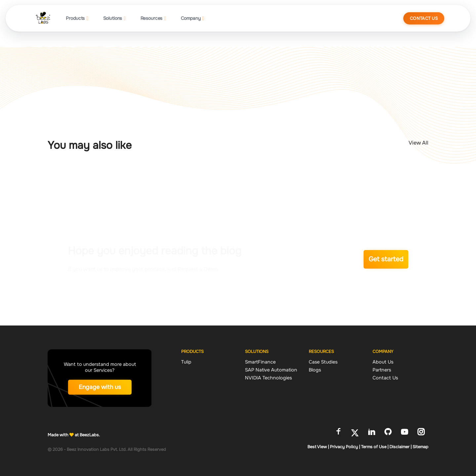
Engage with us (100, 387)
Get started (386, 259)
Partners (382, 370)
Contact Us (424, 18)
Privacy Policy (345, 447)
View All (418, 143)
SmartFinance (260, 362)
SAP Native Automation (271, 370)
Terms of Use (375, 447)
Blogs (315, 370)
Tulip (186, 362)
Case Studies (323, 362)
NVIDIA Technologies (268, 378)
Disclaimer (400, 447)
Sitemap (420, 447)
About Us (383, 362)
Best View (318, 447)
